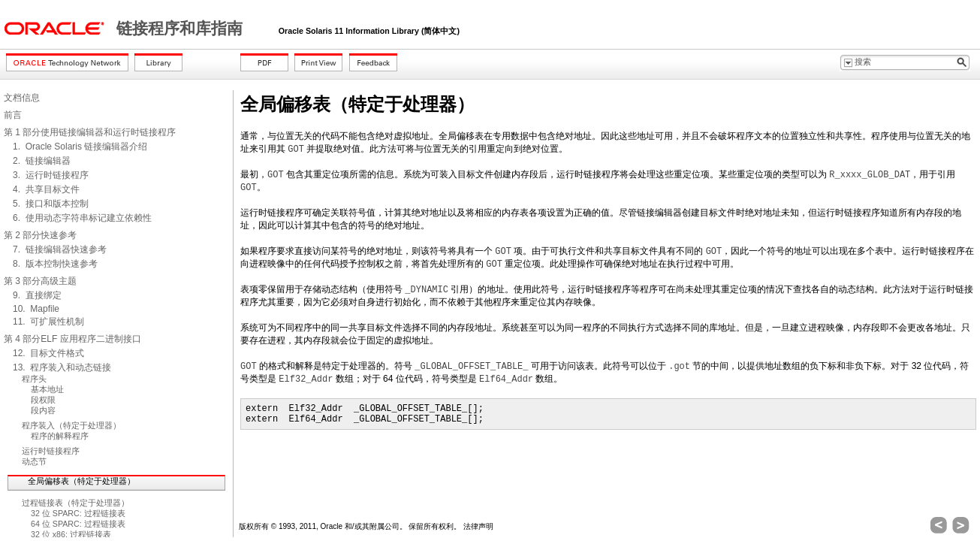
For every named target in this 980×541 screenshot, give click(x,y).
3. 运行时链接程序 (51, 175)
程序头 (34, 379)
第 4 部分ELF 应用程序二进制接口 (72, 339)
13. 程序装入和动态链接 (62, 367)
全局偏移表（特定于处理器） (81, 481)
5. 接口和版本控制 (51, 204)
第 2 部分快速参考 (40, 235)
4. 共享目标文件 (46, 189)
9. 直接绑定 (37, 295)
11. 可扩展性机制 (48, 322)
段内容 (43, 410)
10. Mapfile (36, 309)
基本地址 (47, 389)
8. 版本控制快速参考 (55, 264)
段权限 (43, 400)
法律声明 (478, 526)
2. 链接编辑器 (42, 161)
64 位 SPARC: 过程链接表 (78, 524)
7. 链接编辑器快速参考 (60, 249)
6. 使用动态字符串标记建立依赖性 (82, 218)
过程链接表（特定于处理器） (75, 503)
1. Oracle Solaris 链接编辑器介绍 (80, 147)
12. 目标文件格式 (48, 353)
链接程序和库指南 (182, 29)
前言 (13, 115)
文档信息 (22, 98)
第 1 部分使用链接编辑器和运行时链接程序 (90, 132)
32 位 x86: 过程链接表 (71, 534)
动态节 (34, 461)
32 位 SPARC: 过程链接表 (78, 513)
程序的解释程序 (60, 436)
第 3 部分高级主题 (40, 281)
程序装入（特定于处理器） (71, 425)
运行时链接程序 (51, 451)
